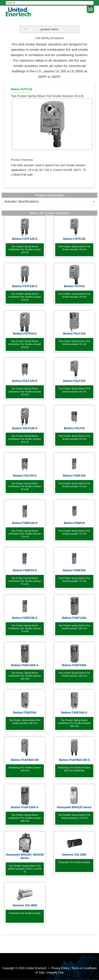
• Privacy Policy (58, 968)
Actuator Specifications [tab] (22, 201)
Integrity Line (55, 973)
